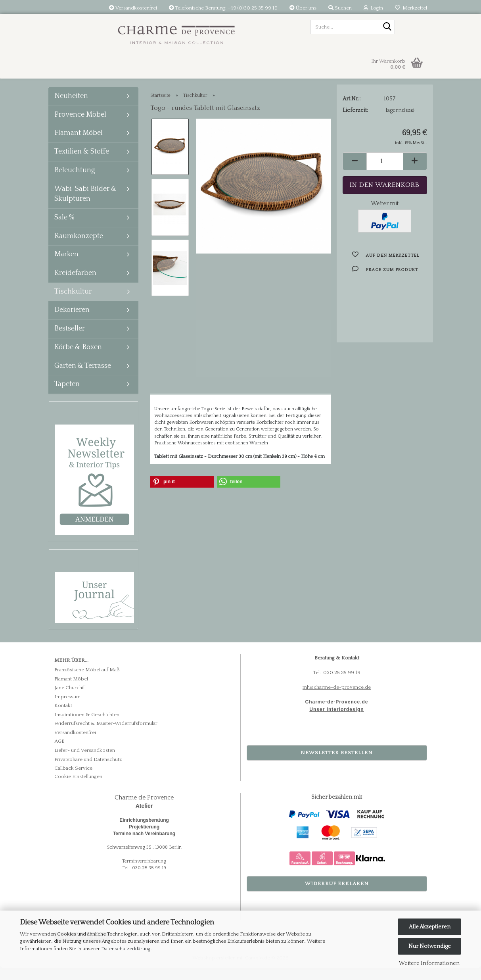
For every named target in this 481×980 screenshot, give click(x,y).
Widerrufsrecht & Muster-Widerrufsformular (106, 735)
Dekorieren (72, 322)
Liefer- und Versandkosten (85, 762)
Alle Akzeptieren (430, 927)
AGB (59, 753)
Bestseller (70, 340)
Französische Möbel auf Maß (87, 682)
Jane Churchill (70, 699)
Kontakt (63, 717)
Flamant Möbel (79, 145)
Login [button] (373, 8)
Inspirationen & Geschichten (87, 726)
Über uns (303, 8)
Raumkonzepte (79, 248)
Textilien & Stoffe (82, 163)
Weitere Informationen (429, 963)
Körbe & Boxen (78, 359)
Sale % (64, 229)
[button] (355, 176)
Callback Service (73, 780)
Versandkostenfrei (133, 8)
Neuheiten (71, 108)
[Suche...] (387, 27)
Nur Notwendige (430, 946)
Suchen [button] (340, 8)
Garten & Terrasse (83, 378)
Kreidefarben (75, 285)
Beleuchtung (75, 182)
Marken (66, 266)
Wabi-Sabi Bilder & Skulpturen (85, 206)
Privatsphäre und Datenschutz (88, 771)
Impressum (67, 709)
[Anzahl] (385, 176)
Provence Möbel (80, 127)
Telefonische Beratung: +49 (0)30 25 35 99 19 (223, 8)
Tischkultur (73, 304)
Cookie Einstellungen (78, 788)
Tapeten (67, 396)
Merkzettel (411, 8)
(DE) (410, 125)
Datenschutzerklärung (126, 949)
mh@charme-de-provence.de (337, 699)
